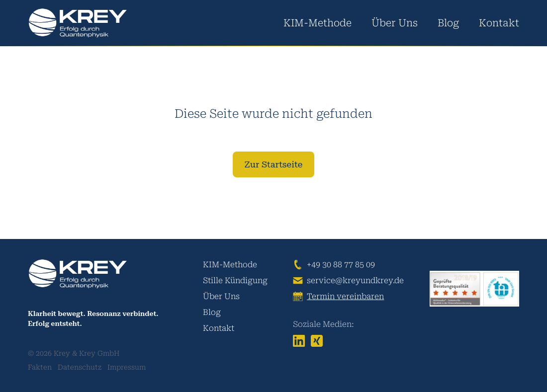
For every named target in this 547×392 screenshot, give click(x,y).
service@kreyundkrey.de (355, 280)
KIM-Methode (318, 23)
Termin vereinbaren (345, 296)
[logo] (78, 23)
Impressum (127, 367)
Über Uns (395, 23)
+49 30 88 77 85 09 (341, 265)
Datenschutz (80, 367)
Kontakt (499, 23)
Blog (448, 23)
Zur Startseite (274, 164)
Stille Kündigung (235, 280)
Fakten (40, 367)
